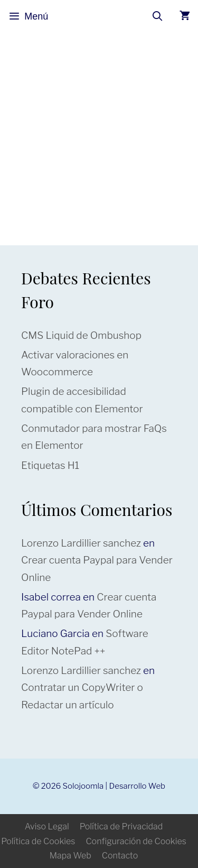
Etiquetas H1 (50, 465)
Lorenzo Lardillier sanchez (81, 543)
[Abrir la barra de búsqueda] (158, 16)
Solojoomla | (86, 786)
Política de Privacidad (121, 827)
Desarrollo (128, 786)
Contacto (120, 856)
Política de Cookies (38, 841)
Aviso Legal (47, 827)
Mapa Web (70, 856)
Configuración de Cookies (136, 841)
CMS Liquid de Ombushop (81, 335)
